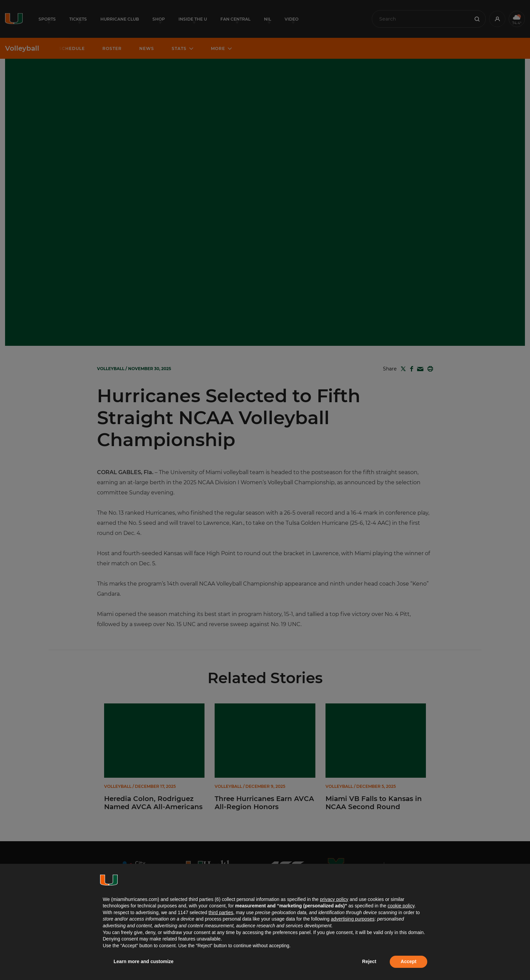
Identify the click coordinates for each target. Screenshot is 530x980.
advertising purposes (353, 919)
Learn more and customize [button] (143, 961)
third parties (221, 912)
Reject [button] (369, 961)
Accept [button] (408, 961)
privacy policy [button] (334, 899)
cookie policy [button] (401, 906)
